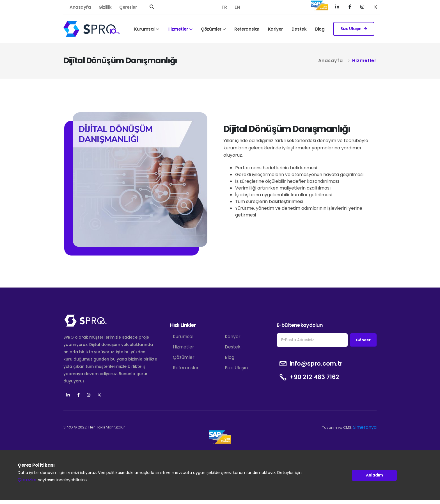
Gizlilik (105, 7)
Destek (299, 29)
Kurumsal (144, 29)
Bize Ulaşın (354, 29)
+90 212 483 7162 (314, 377)
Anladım (374, 475)
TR (224, 7)
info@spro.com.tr (316, 364)
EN (237, 7)
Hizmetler (178, 29)
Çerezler (128, 7)
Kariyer (275, 29)
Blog (320, 29)
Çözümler (211, 29)
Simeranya (365, 427)
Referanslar (247, 29)
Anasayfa (80, 7)
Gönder (363, 340)
